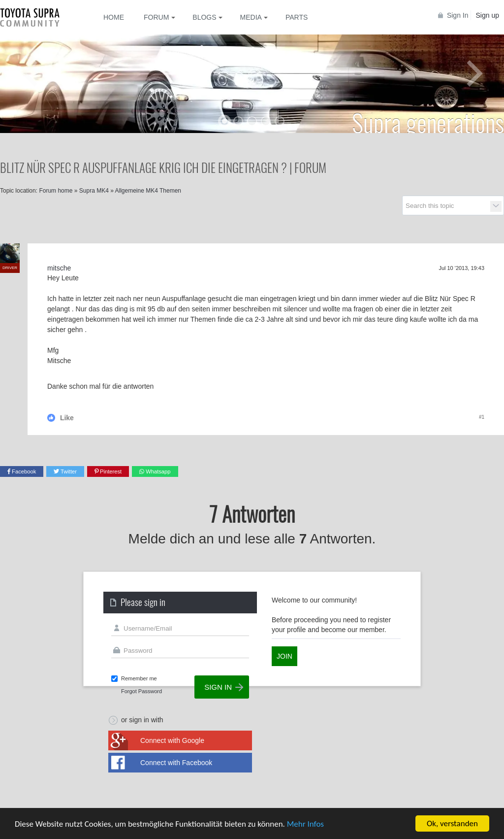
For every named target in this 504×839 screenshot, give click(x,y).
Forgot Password (142, 691)
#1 (482, 417)
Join (284, 656)
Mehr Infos (305, 824)
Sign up (488, 15)
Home (114, 17)
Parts (297, 17)
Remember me (139, 678)
